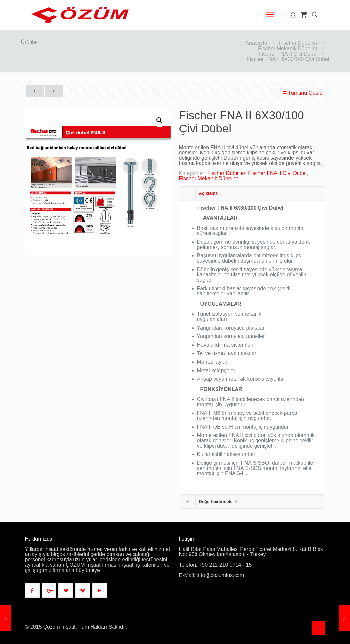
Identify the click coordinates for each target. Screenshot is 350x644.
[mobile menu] (270, 15)
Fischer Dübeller (298, 43)
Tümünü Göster (303, 93)
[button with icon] (32, 590)
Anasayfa (256, 43)
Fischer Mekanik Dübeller (288, 48)
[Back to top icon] (319, 628)
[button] (160, 120)
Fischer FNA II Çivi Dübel (288, 54)
